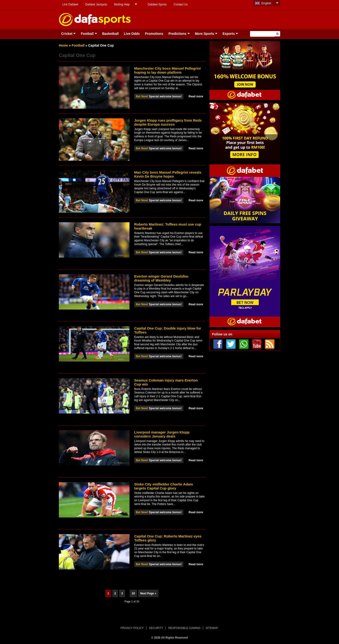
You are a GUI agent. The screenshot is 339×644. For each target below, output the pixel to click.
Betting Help (122, 4)
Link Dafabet (70, 4)
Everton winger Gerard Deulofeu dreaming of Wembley (161, 278)
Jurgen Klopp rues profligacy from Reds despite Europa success (168, 122)
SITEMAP (212, 628)
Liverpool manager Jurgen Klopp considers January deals (162, 434)
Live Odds (132, 34)
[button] (277, 34)
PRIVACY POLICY (132, 628)
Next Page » (148, 593)
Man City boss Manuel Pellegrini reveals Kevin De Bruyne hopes (168, 174)
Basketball (110, 34)
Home (63, 45)
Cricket (67, 34)
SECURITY (156, 628)
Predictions (177, 34)
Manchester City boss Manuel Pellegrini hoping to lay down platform (167, 70)
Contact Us (181, 4)
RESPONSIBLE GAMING (184, 628)
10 (133, 593)
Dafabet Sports (157, 4)
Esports (229, 34)
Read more (196, 96)
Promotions (154, 34)
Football (87, 34)
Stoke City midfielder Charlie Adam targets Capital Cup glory (164, 486)
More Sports (205, 34)
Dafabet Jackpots (96, 4)
